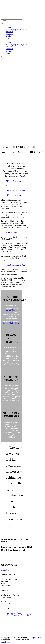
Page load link (6, 642)
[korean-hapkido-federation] (10, 635)
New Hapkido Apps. (14, 613)
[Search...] (12, 21)
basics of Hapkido (11, 310)
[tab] (17, 181)
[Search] (2, 23)
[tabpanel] (15, 214)
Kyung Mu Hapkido (11, 323)
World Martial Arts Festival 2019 (18, 615)
